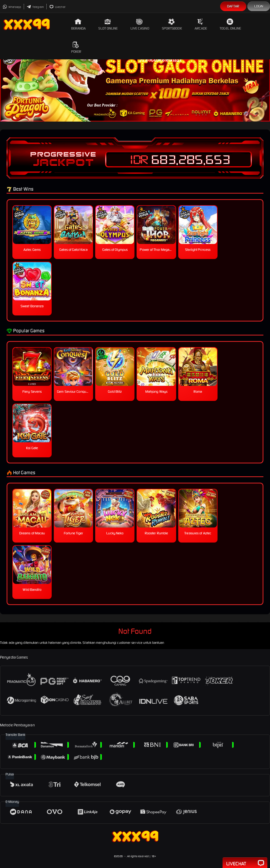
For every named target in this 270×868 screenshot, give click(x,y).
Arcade (201, 24)
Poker (76, 48)
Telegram (35, 7)
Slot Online (108, 24)
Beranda (79, 24)
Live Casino (140, 24)
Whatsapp (12, 7)
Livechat (57, 7)
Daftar (233, 6)
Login (259, 6)
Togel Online (230, 24)
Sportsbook (172, 24)
